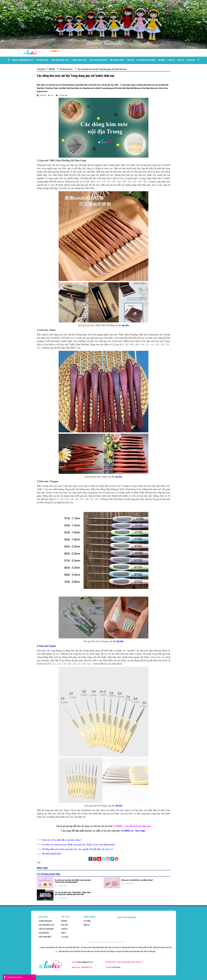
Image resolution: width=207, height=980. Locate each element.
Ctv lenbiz (65, 937)
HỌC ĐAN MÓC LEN (60, 60)
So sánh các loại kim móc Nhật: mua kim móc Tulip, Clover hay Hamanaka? (79, 845)
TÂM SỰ (181, 60)
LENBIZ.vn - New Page (133, 831)
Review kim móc (66, 69)
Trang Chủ (41, 69)
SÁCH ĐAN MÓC (117, 60)
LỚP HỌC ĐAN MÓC (98, 60)
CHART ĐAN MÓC (79, 60)
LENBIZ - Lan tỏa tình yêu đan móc (132, 826)
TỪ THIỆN (87, 921)
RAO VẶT (65, 925)
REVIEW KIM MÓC (52, 854)
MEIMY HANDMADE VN (23, 60)
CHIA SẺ (171, 60)
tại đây (126, 325)
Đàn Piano (117, 967)
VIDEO (63, 933)
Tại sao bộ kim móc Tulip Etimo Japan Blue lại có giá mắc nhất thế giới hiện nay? (73, 893)
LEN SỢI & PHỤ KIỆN (146, 60)
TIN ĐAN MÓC (42, 60)
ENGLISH (191, 60)
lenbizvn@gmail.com (85, 962)
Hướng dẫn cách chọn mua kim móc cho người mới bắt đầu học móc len (78, 849)
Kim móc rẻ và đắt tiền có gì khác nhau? (62, 840)
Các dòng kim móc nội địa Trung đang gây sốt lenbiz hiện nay (102, 69)
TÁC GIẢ (130, 60)
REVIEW (161, 60)
